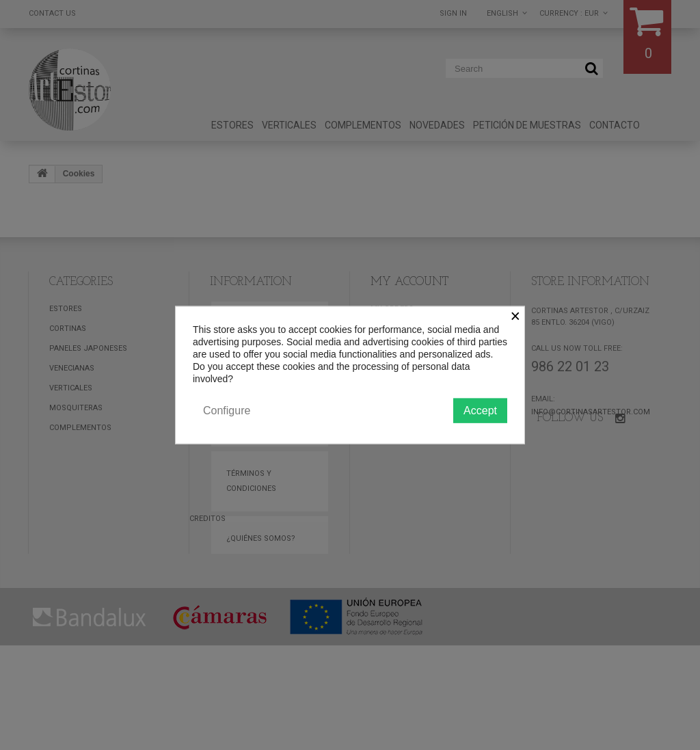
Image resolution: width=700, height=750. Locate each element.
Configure (227, 410)
